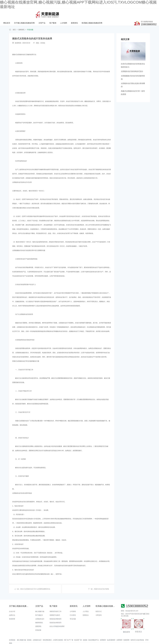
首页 (14, 22)
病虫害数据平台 (94, 633)
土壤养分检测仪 (58, 633)
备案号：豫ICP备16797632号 (83, 638)
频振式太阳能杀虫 (18, 47)
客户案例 (79, 14)
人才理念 (86, 604)
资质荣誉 (12, 612)
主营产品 (69, 14)
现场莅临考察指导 (55, 612)
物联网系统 (39, 615)
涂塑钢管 (103, 633)
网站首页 (34, 14)
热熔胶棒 (126, 633)
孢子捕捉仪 (39, 608)
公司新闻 (73, 604)
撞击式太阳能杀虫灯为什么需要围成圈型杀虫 (35, 582)
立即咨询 (99, 608)
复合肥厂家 (78, 633)
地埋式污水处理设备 (137, 633)
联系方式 (99, 604)
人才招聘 (90, 14)
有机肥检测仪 (47, 633)
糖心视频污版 (40, 604)
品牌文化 (12, 608)
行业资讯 (73, 608)
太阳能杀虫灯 (40, 612)
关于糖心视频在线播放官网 (51, 14)
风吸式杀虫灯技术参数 (101, 582)
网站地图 (3, 642)
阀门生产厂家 (69, 633)
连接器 (85, 633)
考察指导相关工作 (55, 604)
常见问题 (30, 22)
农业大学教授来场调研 (57, 619)
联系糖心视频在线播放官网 (118, 14)
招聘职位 (86, 608)
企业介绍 (12, 604)
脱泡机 (29, 633)
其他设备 (38, 623)
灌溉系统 (38, 619)
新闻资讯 (101, 14)
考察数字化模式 (55, 608)
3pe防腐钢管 (111, 633)
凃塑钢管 (119, 633)
